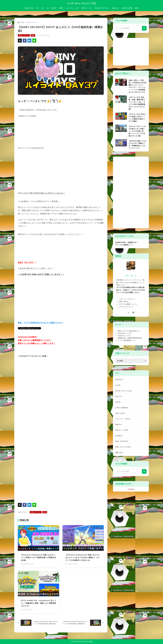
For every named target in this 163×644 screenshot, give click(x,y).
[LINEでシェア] (34, 41)
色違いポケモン (32, 22)
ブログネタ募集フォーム (128, 304)
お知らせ (120, 413)
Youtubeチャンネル (125, 333)
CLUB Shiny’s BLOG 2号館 (82, 3)
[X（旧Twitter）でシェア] (20, 41)
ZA (118, 402)
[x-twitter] (129, 312)
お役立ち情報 (122, 408)
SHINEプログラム (124, 391)
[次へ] (83, 623)
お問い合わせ (124, 302)
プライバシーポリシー (127, 299)
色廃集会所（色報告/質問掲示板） (130, 338)
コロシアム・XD (123, 419)
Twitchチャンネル (124, 336)
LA (118, 385)
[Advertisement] (132, 51)
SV (118, 396)
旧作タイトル (122, 430)
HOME (21, 22)
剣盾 (118, 424)
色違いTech (122, 441)
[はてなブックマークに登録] (29, 41)
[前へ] (39, 623)
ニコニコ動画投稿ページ (127, 340)
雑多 (33, 35)
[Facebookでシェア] (25, 41)
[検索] (144, 28)
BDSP (119, 380)
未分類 (119, 436)
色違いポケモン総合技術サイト (129, 331)
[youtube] (133, 312)
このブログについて (126, 307)
